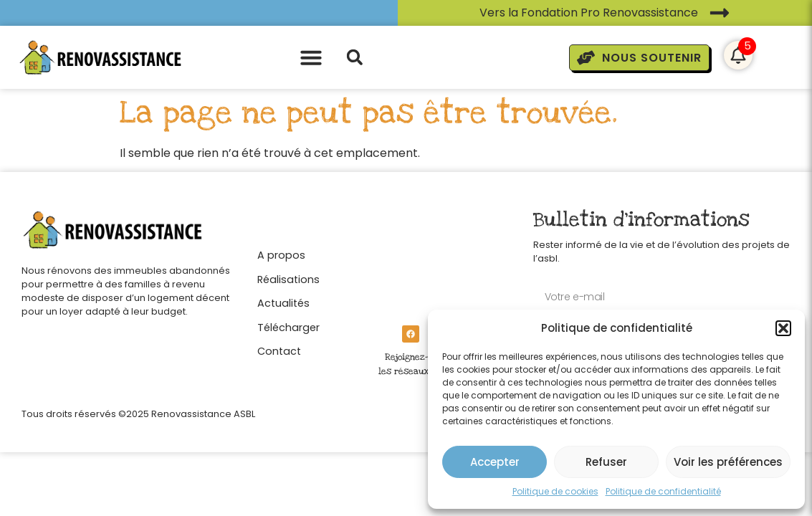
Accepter (495, 462)
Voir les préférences (728, 462)
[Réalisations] (288, 276)
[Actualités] (288, 300)
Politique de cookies (555, 491)
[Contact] (288, 348)
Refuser (606, 462)
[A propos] (288, 252)
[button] (783, 328)
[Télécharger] (288, 324)
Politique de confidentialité (663, 491)
